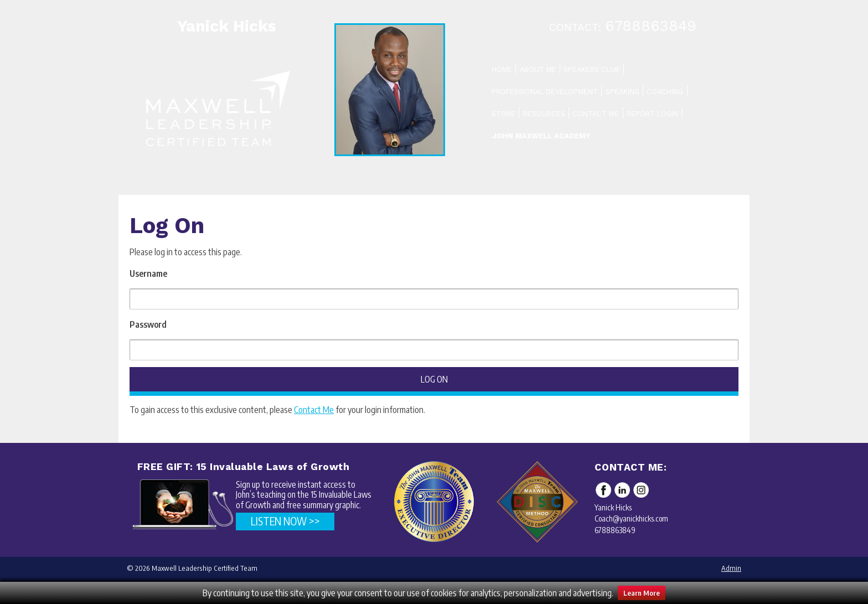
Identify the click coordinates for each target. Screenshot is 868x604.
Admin (731, 568)
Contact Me (596, 114)
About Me (538, 69)
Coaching (665, 92)
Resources (544, 114)
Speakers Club (591, 69)
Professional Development (545, 92)
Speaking (622, 92)
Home (502, 69)
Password (148, 324)
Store (503, 114)
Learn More (642, 593)
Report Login (652, 114)
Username (148, 273)
